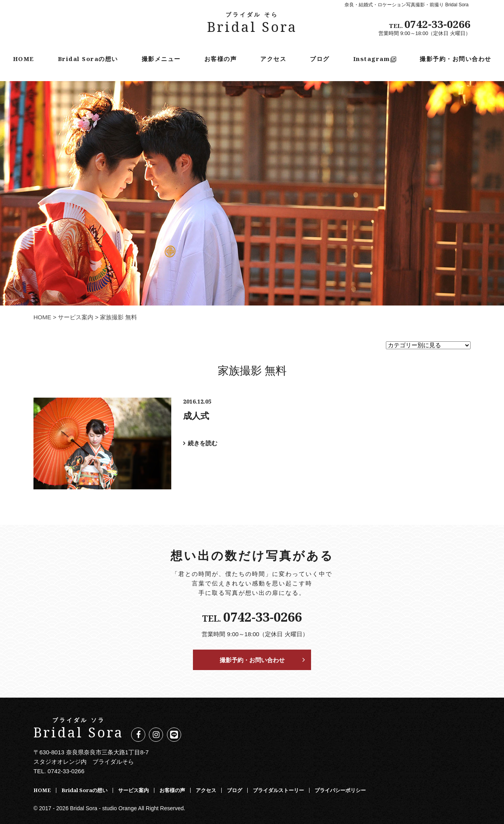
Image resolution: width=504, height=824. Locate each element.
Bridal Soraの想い (88, 59)
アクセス (273, 59)
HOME (24, 59)
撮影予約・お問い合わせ (456, 59)
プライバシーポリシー (340, 790)
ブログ (320, 59)
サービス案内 (76, 317)
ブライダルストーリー (278, 790)
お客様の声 (221, 59)
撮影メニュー (161, 59)
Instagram (375, 59)
